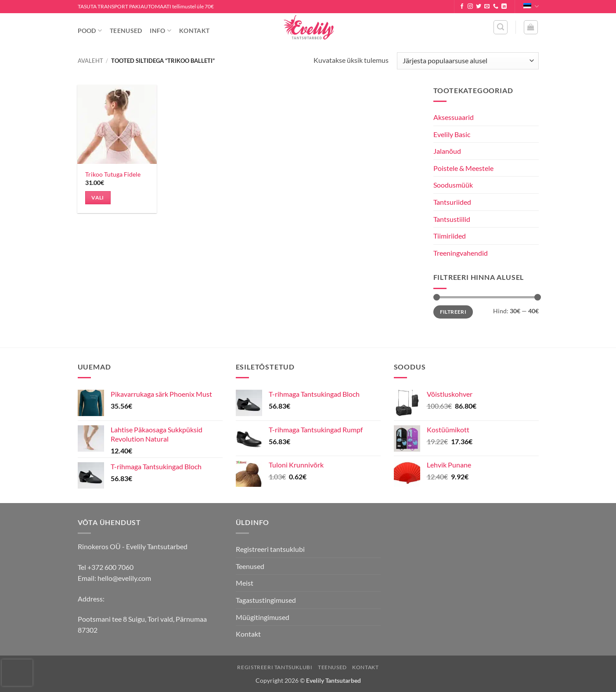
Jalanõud (447, 151)
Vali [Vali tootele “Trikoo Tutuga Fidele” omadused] (97, 197)
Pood (90, 31)
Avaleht (90, 61)
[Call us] (496, 7)
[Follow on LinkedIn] (504, 7)
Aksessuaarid (454, 117)
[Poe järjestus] (468, 61)
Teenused (126, 31)
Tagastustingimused (266, 600)
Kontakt (194, 31)
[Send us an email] (487, 7)
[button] (501, 27)
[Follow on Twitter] (479, 7)
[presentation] (17, 673)
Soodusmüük (453, 185)
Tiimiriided (450, 236)
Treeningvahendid (461, 253)
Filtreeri (453, 312)
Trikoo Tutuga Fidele (113, 174)
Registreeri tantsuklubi (270, 549)
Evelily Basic (452, 134)
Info (160, 31)
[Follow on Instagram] (470, 7)
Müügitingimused (263, 617)
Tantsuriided (452, 202)
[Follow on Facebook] (462, 7)
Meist (245, 583)
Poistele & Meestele (463, 168)
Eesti (531, 6)
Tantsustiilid (452, 219)
